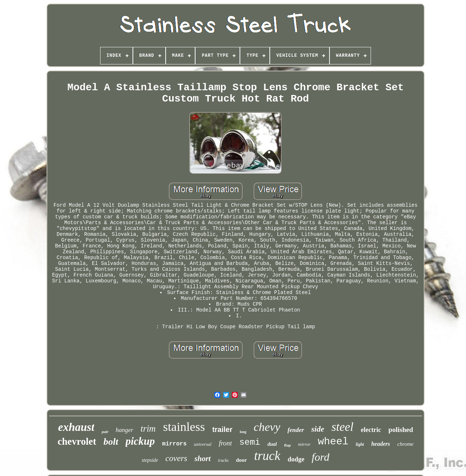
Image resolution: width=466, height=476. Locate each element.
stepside (150, 460)
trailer (222, 429)
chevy (267, 427)
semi (250, 442)
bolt (111, 442)
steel (342, 427)
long (243, 432)
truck (267, 456)
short (202, 459)
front (225, 443)
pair (105, 432)
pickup (140, 441)
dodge (296, 459)
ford (321, 457)
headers (381, 444)
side (318, 429)
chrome (405, 444)
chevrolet (77, 441)
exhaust (76, 427)
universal (203, 444)
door (241, 460)
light (360, 444)
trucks (223, 460)
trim (148, 429)
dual (272, 444)
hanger (125, 430)
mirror (304, 444)
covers (176, 458)
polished (401, 430)
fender (296, 430)
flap (287, 445)
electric (371, 430)
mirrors (174, 444)
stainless (184, 427)
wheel (333, 442)
